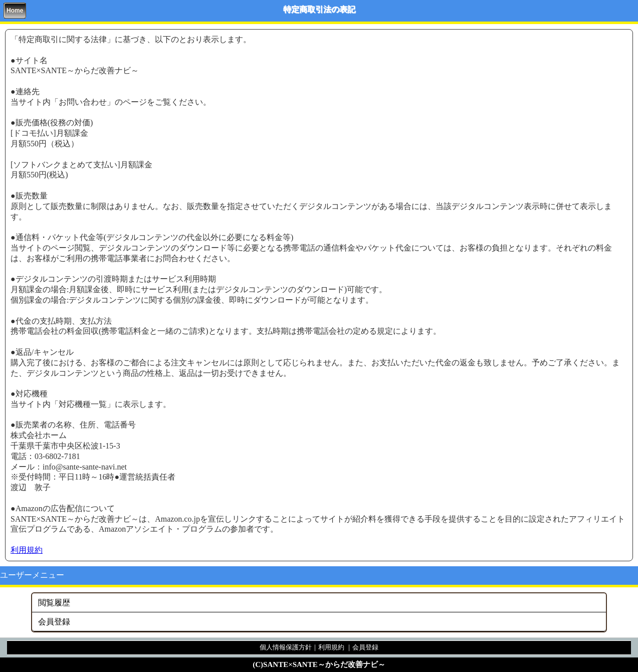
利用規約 (27, 550)
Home (15, 11)
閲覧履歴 (54, 603)
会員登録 (54, 622)
